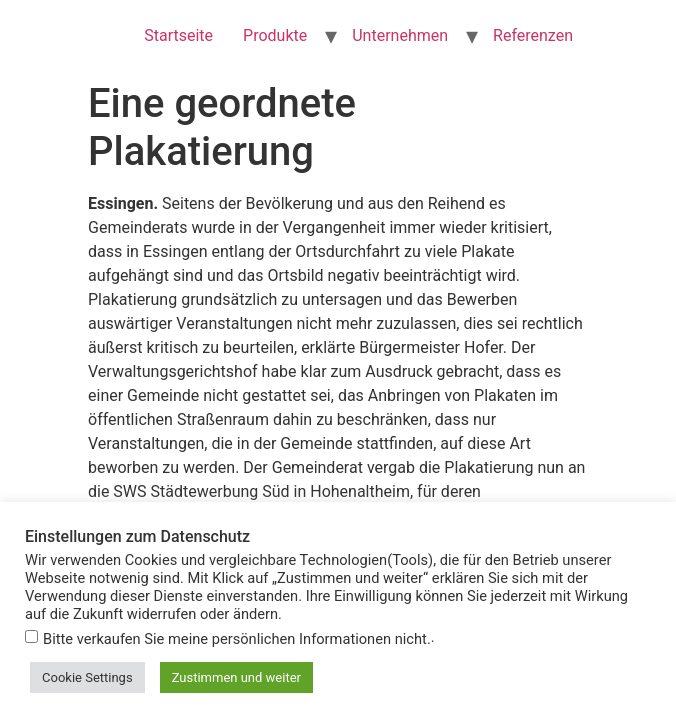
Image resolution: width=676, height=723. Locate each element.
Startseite (178, 35)
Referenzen (533, 35)
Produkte (275, 35)
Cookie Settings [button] (87, 677)
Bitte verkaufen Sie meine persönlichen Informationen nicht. (237, 639)
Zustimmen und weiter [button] (236, 677)
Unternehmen (400, 35)
